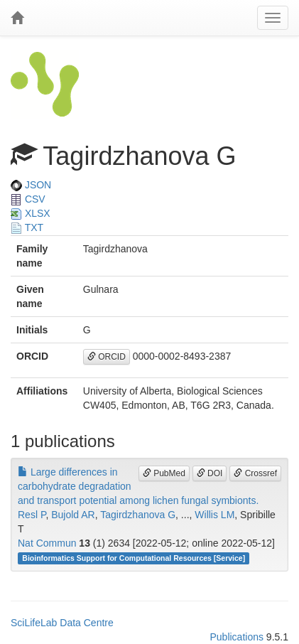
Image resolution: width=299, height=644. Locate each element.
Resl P (32, 515)
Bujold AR (73, 515)
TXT (27, 227)
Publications (237, 637)
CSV (28, 199)
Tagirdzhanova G (138, 515)
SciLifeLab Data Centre (62, 623)
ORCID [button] (107, 357)
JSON (31, 185)
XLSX (31, 213)
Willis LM (214, 515)
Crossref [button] (255, 473)
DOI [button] (210, 473)
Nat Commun (47, 543)
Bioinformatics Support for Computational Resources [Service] (134, 558)
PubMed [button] (164, 473)
